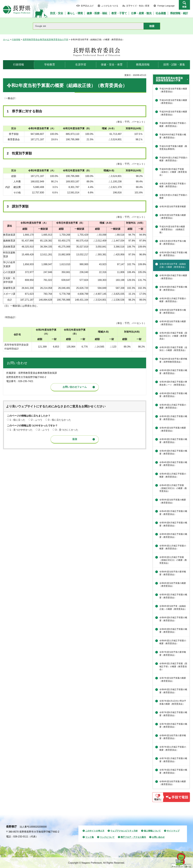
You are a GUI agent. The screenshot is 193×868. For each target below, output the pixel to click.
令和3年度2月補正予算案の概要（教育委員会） (173, 441)
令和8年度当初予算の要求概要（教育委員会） (173, 737)
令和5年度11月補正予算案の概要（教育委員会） (173, 547)
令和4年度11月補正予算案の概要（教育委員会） (173, 475)
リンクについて (107, 837)
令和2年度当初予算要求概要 (173, 206)
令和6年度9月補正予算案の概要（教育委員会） (173, 631)
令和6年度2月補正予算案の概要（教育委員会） (173, 691)
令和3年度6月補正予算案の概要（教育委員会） (173, 372)
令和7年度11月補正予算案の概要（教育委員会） (173, 748)
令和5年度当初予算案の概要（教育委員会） (173, 501)
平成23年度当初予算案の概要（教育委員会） (173, 90)
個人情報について (152, 831)
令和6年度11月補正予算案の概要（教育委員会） (173, 642)
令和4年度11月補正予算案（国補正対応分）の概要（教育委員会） (173, 488)
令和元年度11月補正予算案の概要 (173, 197)
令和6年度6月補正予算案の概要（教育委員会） (173, 619)
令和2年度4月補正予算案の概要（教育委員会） (173, 254)
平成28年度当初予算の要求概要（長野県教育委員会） (173, 360)
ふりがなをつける (110, 6)
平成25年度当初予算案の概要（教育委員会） (173, 113)
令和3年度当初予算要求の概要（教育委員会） (173, 311)
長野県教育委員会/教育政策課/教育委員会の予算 (45, 40)
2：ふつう (37, 420)
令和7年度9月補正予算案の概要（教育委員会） (173, 725)
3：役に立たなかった (59, 420)
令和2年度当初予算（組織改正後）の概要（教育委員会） (173, 265)
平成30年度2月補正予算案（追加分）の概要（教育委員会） (173, 172)
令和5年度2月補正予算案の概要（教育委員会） (173, 596)
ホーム (6, 40)
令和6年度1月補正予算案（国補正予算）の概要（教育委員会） (173, 666)
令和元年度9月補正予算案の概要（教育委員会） (173, 185)
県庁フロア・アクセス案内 (133, 837)
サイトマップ (173, 831)
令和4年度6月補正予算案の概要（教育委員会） (173, 452)
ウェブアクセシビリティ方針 (124, 831)
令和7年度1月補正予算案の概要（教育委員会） (173, 760)
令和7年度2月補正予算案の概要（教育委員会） (173, 771)
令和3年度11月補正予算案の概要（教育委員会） (173, 406)
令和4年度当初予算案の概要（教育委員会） (173, 429)
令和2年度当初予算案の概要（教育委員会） (173, 217)
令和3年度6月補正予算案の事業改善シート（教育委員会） (173, 383)
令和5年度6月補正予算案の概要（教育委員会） (173, 524)
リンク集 (90, 837)
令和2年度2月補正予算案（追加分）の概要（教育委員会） (173, 349)
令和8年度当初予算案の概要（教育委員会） (173, 783)
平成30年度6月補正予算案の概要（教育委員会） (173, 125)
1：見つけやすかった (21, 430)
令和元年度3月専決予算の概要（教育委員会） (173, 243)
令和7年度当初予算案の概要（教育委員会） (173, 679)
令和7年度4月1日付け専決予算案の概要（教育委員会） (173, 702)
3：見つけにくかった (67, 430)
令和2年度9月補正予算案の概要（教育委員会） (173, 288)
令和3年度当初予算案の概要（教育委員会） (173, 323)
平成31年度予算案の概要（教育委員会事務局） (173, 148)
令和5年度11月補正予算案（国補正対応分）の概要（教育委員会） (173, 560)
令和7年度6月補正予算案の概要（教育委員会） (173, 714)
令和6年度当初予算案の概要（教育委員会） (173, 585)
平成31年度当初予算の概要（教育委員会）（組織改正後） (172, 229)
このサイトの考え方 (95, 831)
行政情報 (16, 40)
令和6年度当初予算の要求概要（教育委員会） (173, 573)
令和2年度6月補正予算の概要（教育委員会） (173, 277)
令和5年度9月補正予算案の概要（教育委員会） (173, 536)
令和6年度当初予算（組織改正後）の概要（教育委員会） (173, 608)
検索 (184, 7)
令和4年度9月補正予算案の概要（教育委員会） (173, 464)
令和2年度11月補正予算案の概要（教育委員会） (173, 300)
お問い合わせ (158, 837)
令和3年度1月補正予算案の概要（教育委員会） (173, 418)
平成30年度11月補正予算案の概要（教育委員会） (173, 159)
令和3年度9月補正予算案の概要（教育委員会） (173, 395)
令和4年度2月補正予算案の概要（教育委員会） (173, 513)
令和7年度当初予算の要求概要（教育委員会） (173, 654)
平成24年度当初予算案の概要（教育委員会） (173, 102)
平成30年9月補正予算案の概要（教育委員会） (173, 136)
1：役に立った (17, 420)
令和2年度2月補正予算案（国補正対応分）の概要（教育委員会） (173, 336)
